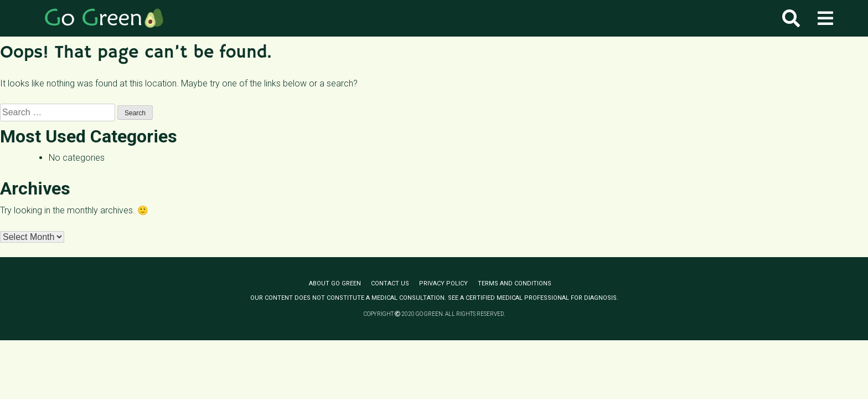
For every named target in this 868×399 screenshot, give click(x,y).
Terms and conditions (515, 283)
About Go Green (335, 283)
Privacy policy (443, 283)
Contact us (390, 283)
